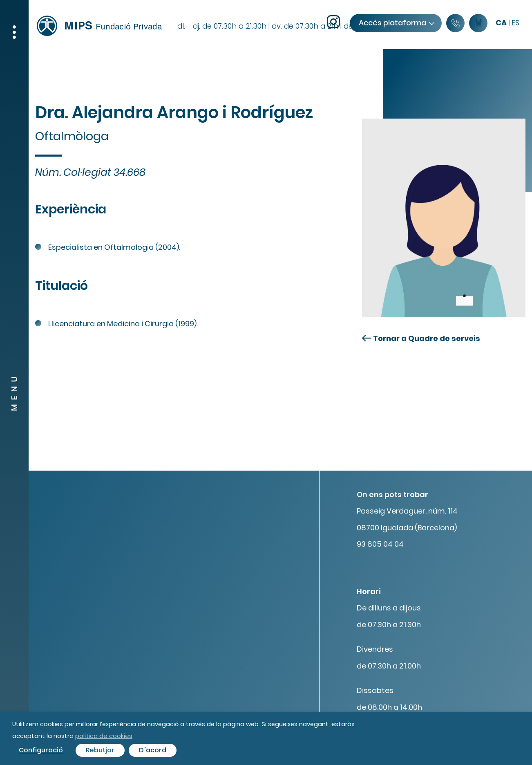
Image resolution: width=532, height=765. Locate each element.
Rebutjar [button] (100, 750)
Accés (396, 23)
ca (501, 23)
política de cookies (104, 736)
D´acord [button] (153, 750)
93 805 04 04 (380, 544)
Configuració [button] (41, 750)
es (516, 23)
